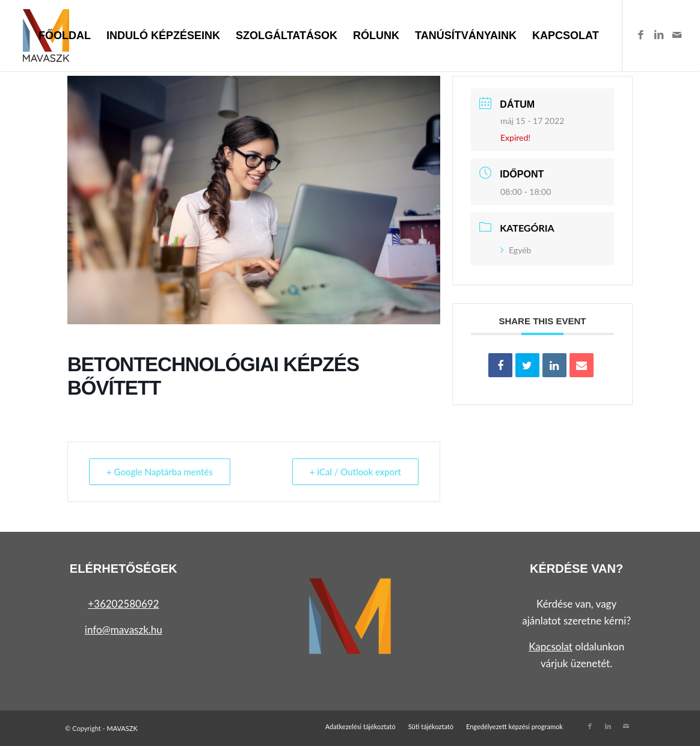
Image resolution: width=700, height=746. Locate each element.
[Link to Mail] (677, 35)
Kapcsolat (551, 646)
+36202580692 (123, 604)
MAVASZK (122, 728)
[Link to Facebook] (641, 35)
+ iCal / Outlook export (355, 472)
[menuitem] (65, 35)
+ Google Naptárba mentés (160, 472)
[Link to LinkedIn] (659, 35)
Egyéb (516, 250)
